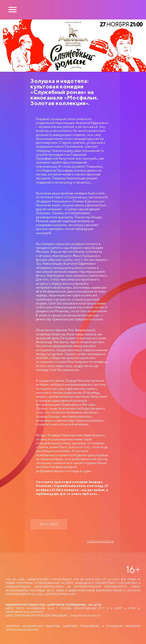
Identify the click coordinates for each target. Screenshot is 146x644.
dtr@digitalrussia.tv (86, 615)
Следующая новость (100, 542)
